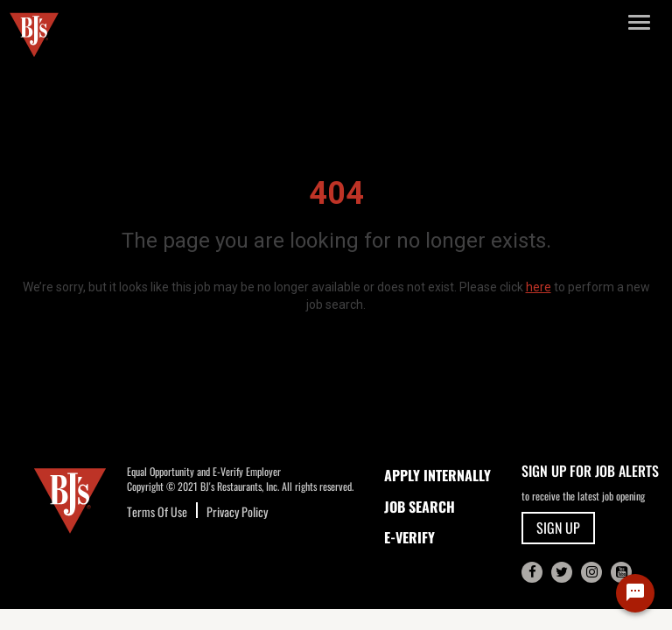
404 (336, 193)
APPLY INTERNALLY (437, 475)
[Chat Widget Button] (635, 593)
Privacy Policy (237, 511)
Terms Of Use (157, 511)
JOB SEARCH (420, 507)
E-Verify (409, 537)
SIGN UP (558, 528)
